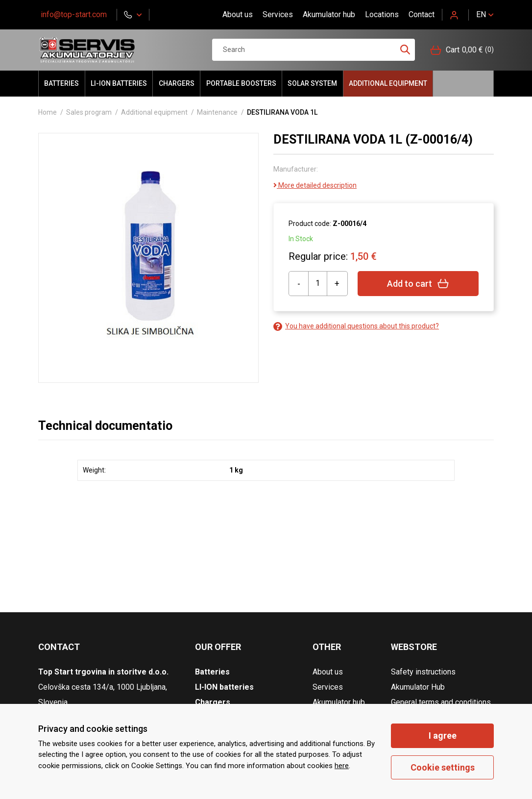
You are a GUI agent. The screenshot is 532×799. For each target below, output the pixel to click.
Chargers (177, 83)
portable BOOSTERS (241, 83)
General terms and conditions (441, 702)
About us (238, 14)
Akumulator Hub (418, 687)
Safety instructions (423, 672)
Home (48, 112)
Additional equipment (388, 83)
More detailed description (315, 185)
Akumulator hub (329, 14)
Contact (422, 14)
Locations (382, 14)
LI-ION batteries (119, 83)
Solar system (312, 83)
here (342, 766)
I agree (443, 736)
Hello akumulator (463, 84)
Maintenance (217, 112)
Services (278, 14)
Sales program (89, 112)
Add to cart (418, 284)
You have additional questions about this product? (356, 326)
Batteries (61, 83)
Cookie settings (443, 767)
